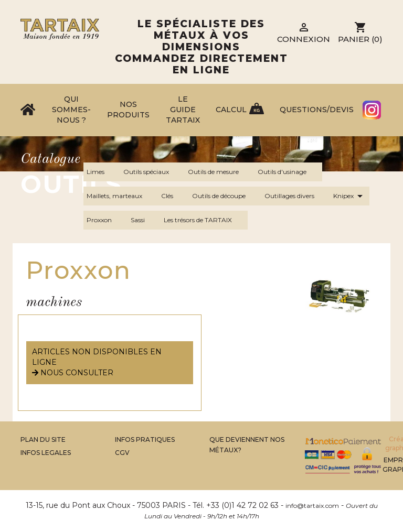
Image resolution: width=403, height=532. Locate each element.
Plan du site (43, 439)
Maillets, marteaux (121, 196)
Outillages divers (296, 196)
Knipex (350, 196)
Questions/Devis (317, 110)
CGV (122, 453)
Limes (102, 172)
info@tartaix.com (312, 506)
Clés (173, 196)
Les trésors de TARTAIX (204, 220)
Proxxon (105, 220)
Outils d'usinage (288, 172)
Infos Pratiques (145, 439)
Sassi (144, 220)
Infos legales (46, 453)
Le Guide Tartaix (183, 110)
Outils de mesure (220, 172)
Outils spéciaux (152, 172)
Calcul (231, 110)
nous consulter (73, 373)
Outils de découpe (225, 196)
